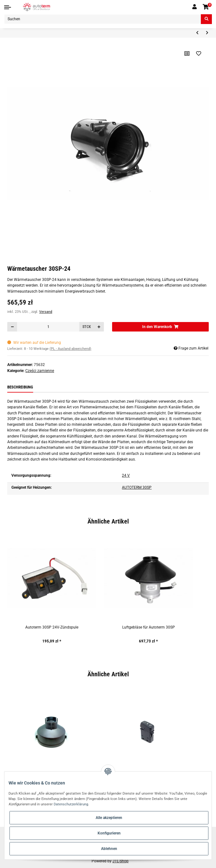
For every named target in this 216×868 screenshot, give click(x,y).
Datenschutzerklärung (71, 804)
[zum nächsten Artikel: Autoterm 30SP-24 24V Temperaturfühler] (207, 33)
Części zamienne (40, 371)
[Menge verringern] (12, 327)
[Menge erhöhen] (99, 327)
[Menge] (48, 327)
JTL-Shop (120, 861)
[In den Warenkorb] (160, 327)
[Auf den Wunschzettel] (199, 53)
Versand (46, 312)
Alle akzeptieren (109, 818)
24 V (126, 475)
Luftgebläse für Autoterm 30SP (149, 627)
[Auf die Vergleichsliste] (187, 53)
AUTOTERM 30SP (137, 487)
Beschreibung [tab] (20, 387)
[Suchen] (103, 19)
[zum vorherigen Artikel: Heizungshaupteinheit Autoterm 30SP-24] (197, 33)
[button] (195, 7)
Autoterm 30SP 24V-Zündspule (52, 627)
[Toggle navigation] (8, 7)
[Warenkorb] (206, 7)
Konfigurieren (109, 833)
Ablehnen (109, 849)
